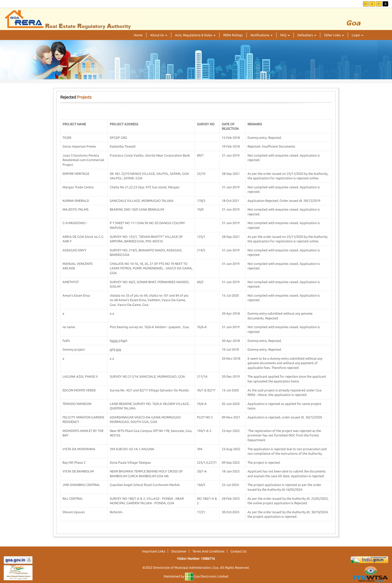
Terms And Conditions (208, 551)
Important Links (154, 551)
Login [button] (357, 35)
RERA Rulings (233, 35)
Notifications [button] (261, 35)
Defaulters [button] (307, 35)
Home (138, 35)
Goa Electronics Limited (207, 576)
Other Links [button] (334, 35)
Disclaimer (179, 551)
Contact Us (238, 551)
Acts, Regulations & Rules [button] (195, 35)
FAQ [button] (285, 35)
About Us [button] (159, 35)
